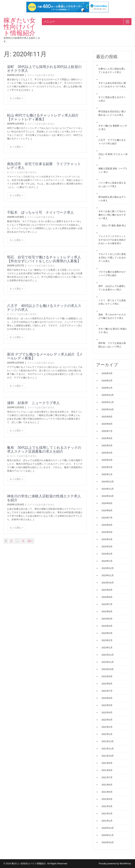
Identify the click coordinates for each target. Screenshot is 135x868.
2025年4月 (107, 453)
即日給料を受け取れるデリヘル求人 (112, 199)
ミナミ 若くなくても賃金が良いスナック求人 (112, 302)
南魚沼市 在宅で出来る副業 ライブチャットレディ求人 (44, 166)
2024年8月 (107, 510)
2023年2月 (107, 640)
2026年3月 (107, 373)
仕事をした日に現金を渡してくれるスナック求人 (112, 70)
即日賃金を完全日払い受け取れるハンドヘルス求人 (112, 113)
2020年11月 (108, 835)
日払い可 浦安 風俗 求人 (114, 226)
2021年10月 (108, 756)
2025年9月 (107, 417)
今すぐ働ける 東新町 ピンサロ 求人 (113, 128)
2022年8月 (107, 684)
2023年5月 (107, 619)
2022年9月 (107, 676)
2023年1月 (107, 648)
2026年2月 (107, 381)
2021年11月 (108, 749)
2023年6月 (107, 611)
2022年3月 (107, 720)
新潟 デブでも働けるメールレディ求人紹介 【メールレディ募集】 (45, 356)
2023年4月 (107, 626)
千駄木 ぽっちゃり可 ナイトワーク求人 (40, 212)
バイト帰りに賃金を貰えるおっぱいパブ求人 (112, 185)
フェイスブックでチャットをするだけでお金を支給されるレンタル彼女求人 (112, 240)
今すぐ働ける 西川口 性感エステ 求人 (113, 331)
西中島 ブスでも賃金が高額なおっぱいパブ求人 (112, 345)
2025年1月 (107, 474)
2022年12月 (108, 655)
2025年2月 (107, 467)
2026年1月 (107, 388)
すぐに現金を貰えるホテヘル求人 (112, 99)
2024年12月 (108, 482)
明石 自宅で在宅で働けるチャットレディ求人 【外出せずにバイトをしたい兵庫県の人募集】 (46, 259)
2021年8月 (107, 770)
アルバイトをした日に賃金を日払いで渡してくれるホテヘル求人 (112, 258)
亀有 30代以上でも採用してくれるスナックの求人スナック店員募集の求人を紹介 (44, 449)
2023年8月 (107, 597)
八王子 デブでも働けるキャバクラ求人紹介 (112, 142)
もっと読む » (16, 98)
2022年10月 (108, 669)
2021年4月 (107, 799)
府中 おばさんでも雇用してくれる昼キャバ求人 (112, 288)
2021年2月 (107, 814)
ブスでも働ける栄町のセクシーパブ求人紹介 (112, 274)
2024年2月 (107, 554)
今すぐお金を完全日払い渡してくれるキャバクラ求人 (112, 85)
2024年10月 (108, 496)
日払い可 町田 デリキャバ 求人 (113, 156)
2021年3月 (107, 806)
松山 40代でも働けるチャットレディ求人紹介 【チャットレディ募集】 (43, 117)
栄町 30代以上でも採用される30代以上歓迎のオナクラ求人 (44, 69)
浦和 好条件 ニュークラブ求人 (33, 403)
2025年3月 (107, 460)
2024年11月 (108, 489)
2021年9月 (107, 763)
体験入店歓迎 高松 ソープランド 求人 (113, 170)
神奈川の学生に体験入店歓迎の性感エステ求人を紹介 (44, 498)
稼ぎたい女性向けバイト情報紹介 (20, 27)
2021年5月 (107, 792)
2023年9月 (107, 590)
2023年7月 (107, 604)
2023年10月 (108, 583)
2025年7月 (107, 431)
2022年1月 (107, 734)
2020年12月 (108, 828)
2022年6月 (107, 698)
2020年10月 (108, 842)
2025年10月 (108, 409)
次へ (30, 541)
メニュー (49, 22)
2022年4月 (107, 713)
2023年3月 (107, 633)
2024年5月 (107, 532)
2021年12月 (108, 741)
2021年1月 (107, 821)
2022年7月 (107, 691)
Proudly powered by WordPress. (115, 864)
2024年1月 (107, 561)
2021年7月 (107, 777)
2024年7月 (107, 518)
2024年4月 (107, 539)
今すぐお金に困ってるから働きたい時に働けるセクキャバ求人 (112, 215)
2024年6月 (107, 525)
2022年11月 (108, 662)
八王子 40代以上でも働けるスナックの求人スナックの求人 (44, 308)
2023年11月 (108, 575)
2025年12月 (108, 395)
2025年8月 (107, 424)
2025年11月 (108, 402)
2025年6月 (107, 438)
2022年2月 (107, 727)
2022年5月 (107, 705)
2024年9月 (107, 503)
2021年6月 (107, 785)
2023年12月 (108, 568)
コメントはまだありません (41, 75)
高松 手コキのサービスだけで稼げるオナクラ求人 (112, 316)
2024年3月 (107, 547)
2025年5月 (107, 446)
